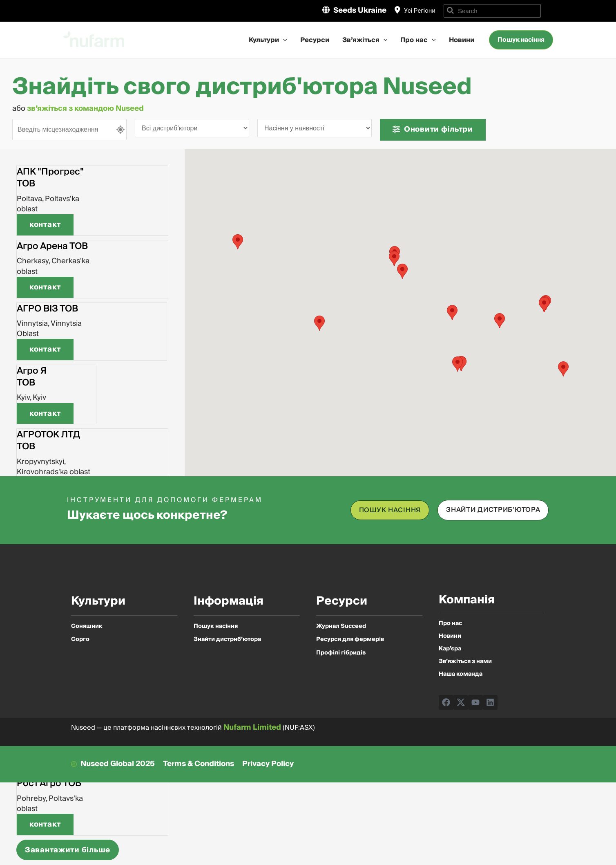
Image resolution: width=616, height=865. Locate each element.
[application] (283, 40)
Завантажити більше (68, 850)
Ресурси (315, 40)
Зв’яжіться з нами (465, 662)
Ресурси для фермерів (350, 639)
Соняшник (87, 626)
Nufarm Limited (252, 727)
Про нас (418, 40)
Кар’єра (450, 649)
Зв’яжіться (365, 40)
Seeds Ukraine (360, 10)
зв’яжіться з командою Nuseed (86, 109)
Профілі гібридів (341, 653)
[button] (45, 225)
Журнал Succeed (341, 626)
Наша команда (461, 674)
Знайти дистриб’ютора (227, 639)
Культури (268, 40)
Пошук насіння (216, 626)
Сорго (80, 639)
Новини (462, 40)
